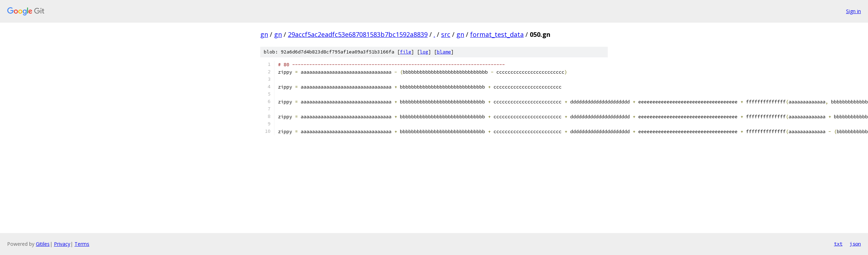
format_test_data (497, 34)
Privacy (62, 244)
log (424, 52)
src (446, 34)
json (855, 244)
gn (264, 34)
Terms (82, 244)
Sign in (853, 11)
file (406, 52)
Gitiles (43, 244)
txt (838, 244)
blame (444, 52)
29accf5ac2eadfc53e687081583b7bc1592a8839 (358, 34)
